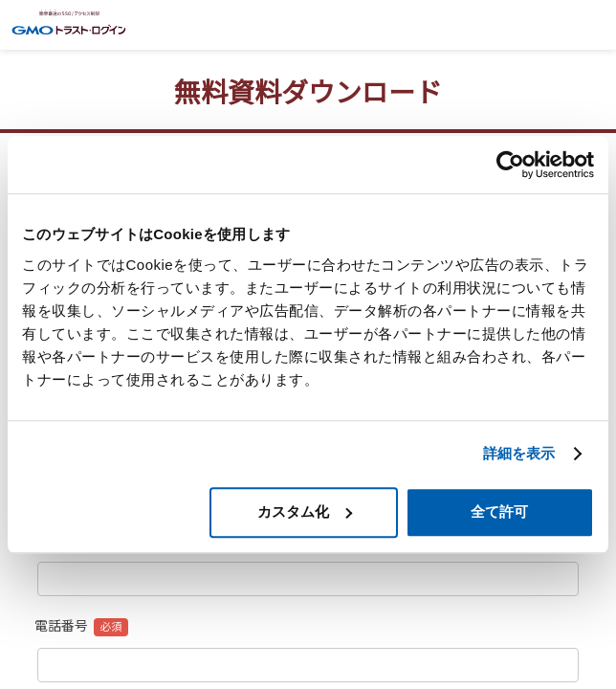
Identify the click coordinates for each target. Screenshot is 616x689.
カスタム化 (305, 511)
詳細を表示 (519, 453)
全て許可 (499, 511)
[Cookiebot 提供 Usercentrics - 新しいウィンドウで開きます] (510, 165)
